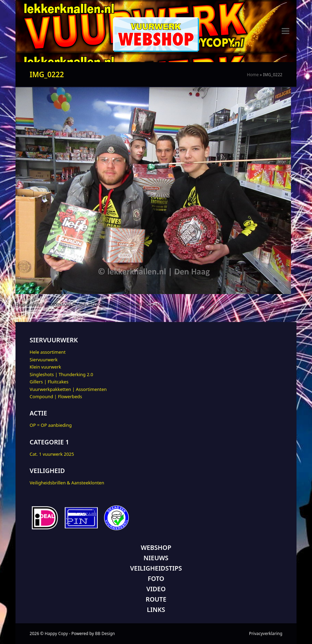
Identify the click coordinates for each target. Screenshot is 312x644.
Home (253, 75)
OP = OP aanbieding (51, 425)
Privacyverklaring (266, 633)
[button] (285, 31)
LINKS (156, 610)
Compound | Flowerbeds (56, 396)
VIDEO (156, 589)
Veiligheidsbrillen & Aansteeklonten (67, 483)
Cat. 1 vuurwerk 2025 (52, 454)
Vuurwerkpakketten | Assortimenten (68, 389)
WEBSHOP (156, 547)
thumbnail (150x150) (141, 304)
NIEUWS (156, 558)
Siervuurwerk (44, 360)
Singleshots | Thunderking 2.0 (61, 374)
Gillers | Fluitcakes (49, 382)
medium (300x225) (95, 304)
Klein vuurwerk (45, 367)
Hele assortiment (48, 352)
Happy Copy (56, 633)
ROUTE (156, 599)
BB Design (105, 633)
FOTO (156, 578)
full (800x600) (57, 304)
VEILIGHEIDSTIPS (156, 568)
